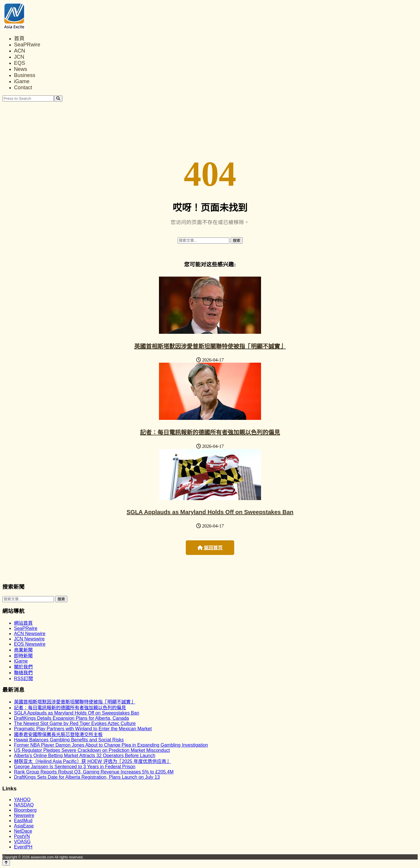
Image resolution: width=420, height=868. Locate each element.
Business (25, 75)
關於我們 (23, 667)
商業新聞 (23, 650)
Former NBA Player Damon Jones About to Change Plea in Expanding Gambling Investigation (111, 745)
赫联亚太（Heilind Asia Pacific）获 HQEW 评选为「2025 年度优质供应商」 (92, 761)
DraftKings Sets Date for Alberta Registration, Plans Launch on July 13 (87, 777)
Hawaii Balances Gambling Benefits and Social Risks (69, 740)
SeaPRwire (27, 45)
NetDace (23, 831)
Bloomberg (25, 810)
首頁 (19, 39)
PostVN (22, 836)
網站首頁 (23, 623)
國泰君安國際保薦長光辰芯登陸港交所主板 (58, 735)
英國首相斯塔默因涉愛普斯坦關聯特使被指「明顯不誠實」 (210, 346)
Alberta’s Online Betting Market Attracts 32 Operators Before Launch (85, 756)
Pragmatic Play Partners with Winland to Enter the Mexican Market (83, 729)
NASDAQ (24, 805)
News (21, 69)
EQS (20, 63)
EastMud (23, 821)
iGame (22, 81)
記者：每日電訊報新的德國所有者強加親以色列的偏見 (210, 432)
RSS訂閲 (23, 678)
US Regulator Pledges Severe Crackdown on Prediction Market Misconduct (92, 750)
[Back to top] (6, 863)
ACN (20, 51)
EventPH (23, 847)
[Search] (58, 98)
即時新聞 (23, 656)
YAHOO (22, 800)
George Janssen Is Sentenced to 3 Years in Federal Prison (75, 767)
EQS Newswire (30, 644)
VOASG (22, 842)
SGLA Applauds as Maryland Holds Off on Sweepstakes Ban (210, 512)
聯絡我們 (23, 673)
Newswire (24, 815)
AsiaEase (24, 826)
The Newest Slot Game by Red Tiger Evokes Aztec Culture (75, 723)
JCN (19, 57)
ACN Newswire (30, 634)
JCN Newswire (29, 639)
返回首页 (210, 548)
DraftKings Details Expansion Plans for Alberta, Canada (71, 718)
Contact (23, 88)
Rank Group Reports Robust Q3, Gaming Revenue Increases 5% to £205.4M (94, 772)
